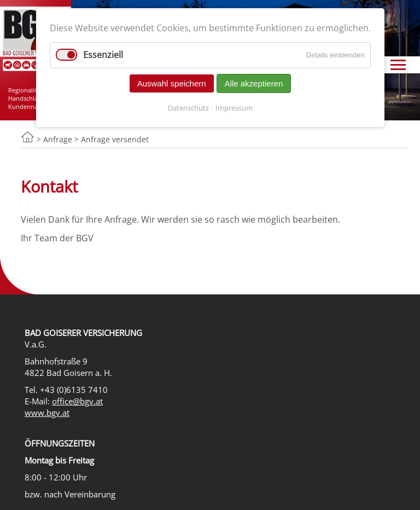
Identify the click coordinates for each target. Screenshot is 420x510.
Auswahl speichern (172, 83)
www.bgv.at (47, 413)
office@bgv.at (77, 401)
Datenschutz (188, 108)
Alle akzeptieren (254, 83)
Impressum (234, 108)
